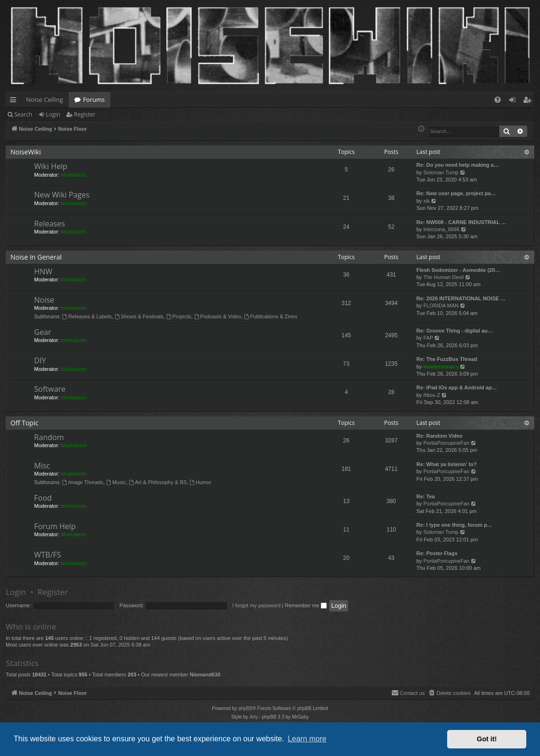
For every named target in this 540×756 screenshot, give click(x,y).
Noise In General (36, 257)
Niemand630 (205, 675)
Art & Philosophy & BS (158, 482)
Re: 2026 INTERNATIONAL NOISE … (461, 298)
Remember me (306, 605)
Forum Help (55, 526)
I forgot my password (256, 605)
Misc (42, 466)
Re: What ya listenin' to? (446, 464)
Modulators (73, 175)
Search (23, 114)
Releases (49, 224)
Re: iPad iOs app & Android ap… (457, 387)
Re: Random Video (440, 436)
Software (50, 389)
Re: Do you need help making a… (458, 165)
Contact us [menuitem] (408, 693)
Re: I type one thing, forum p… (454, 525)
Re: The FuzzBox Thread (447, 359)
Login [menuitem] (514, 101)
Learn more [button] (307, 739)
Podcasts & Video (218, 316)
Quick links (15, 101)
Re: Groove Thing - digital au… (454, 331)
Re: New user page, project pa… (456, 193)
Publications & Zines (271, 316)
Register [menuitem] (529, 101)
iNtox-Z (432, 395)
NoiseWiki (26, 152)
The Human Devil (444, 277)
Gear (43, 332)
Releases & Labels (87, 316)
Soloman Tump (441, 172)
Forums (94, 99)
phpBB (245, 708)
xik (427, 201)
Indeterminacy (441, 367)
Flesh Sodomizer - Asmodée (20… (458, 270)
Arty (254, 717)
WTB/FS (48, 555)
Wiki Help (51, 166)
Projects (179, 316)
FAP (428, 338)
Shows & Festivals (139, 316)
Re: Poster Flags (437, 553)
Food (43, 498)
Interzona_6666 (441, 229)
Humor (200, 482)
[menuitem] (498, 100)
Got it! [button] (487, 739)
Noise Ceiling (45, 99)
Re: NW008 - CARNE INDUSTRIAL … (461, 222)
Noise (44, 300)
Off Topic (24, 423)
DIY (40, 360)
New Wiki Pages (62, 195)
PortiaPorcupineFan (446, 443)
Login (53, 114)
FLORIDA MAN (441, 306)
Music (116, 482)
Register (85, 114)
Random (49, 437)
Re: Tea (426, 496)
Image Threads (83, 482)
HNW (43, 271)
